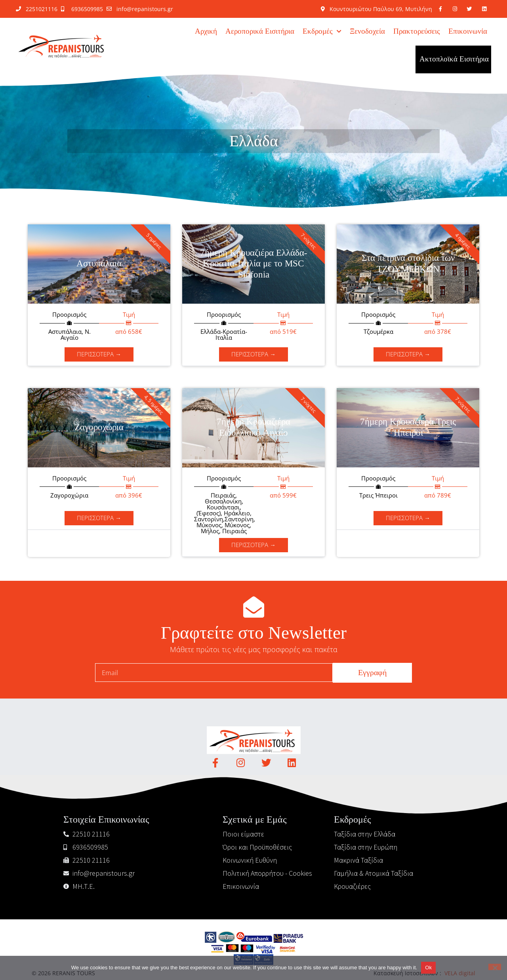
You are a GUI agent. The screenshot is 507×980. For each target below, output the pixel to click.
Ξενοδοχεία (367, 32)
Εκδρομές (322, 32)
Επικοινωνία (468, 32)
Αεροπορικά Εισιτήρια (260, 32)
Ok (428, 968)
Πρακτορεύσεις (417, 32)
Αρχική (206, 32)
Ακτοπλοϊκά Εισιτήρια (454, 59)
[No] (495, 967)
